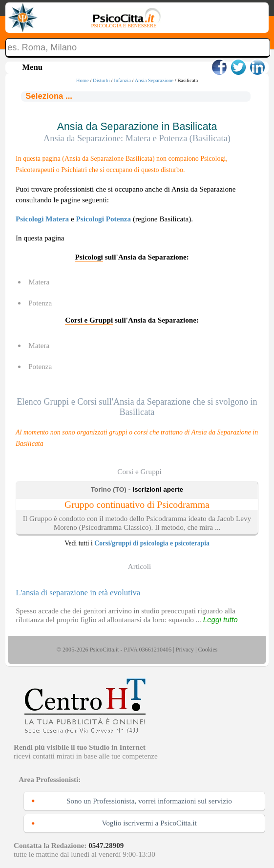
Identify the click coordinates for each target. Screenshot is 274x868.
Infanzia (122, 80)
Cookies (208, 650)
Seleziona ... (49, 96)
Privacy (185, 650)
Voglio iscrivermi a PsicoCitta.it (149, 823)
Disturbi (101, 80)
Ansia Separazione (154, 80)
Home (83, 80)
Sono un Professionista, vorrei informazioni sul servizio (149, 801)
